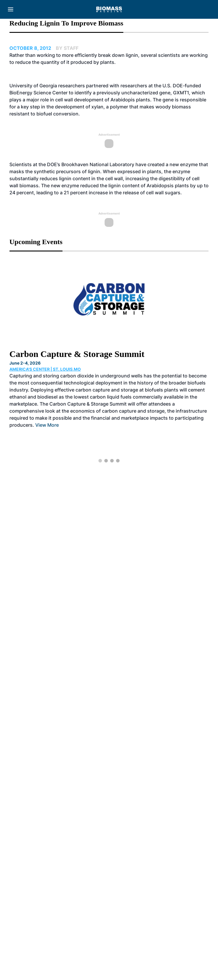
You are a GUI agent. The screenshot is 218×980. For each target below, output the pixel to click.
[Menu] (11, 9)
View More (47, 425)
